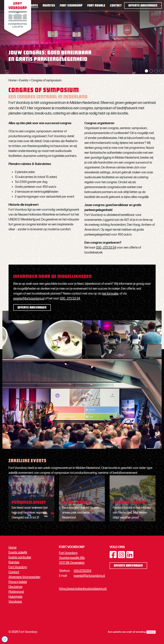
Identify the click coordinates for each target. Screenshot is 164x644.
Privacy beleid (18, 582)
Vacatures (15, 602)
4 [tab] (161, 71)
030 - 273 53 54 (106, 248)
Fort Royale (96, 6)
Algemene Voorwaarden (24, 577)
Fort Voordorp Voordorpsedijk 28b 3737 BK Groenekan (72, 558)
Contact (116, 6)
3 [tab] (156, 71)
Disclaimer (16, 587)
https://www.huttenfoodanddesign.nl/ (83, 589)
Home (19, 6)
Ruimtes (49, 6)
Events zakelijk (18, 552)
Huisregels (15, 597)
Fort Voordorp (71, 6)
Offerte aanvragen (143, 6)
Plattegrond (16, 592)
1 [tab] (146, 71)
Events (33, 6)
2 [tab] (151, 71)
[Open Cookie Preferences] (5, 639)
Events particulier (20, 557)
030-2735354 (82, 571)
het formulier (110, 294)
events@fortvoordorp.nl (29, 299)
